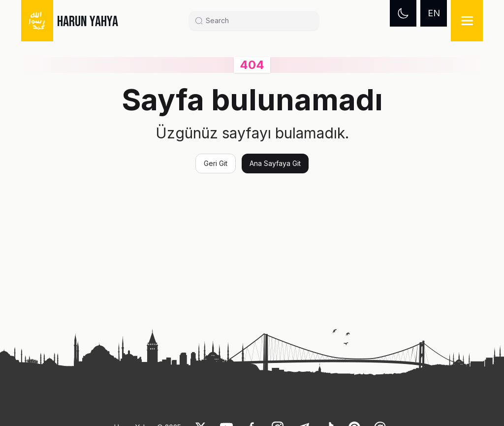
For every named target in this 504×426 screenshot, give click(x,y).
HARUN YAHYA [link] (88, 22)
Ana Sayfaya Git (275, 163)
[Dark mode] (403, 13)
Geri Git (216, 163)
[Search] (258, 21)
